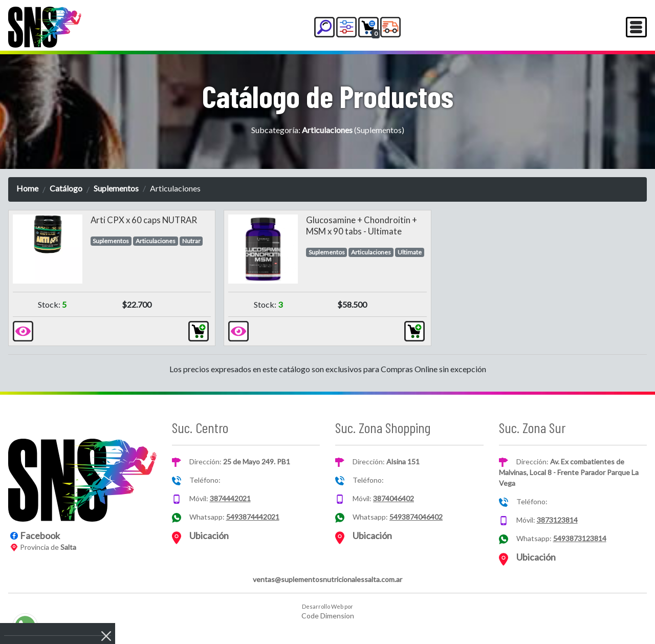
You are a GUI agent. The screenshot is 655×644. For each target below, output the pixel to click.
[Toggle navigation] (636, 27)
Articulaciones (156, 241)
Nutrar (191, 241)
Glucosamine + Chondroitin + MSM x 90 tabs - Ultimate (362, 226)
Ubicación (209, 535)
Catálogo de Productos (328, 96)
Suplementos (116, 188)
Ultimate (410, 252)
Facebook (40, 535)
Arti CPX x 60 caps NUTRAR (144, 220)
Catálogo (66, 188)
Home (27, 188)
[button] (324, 27)
